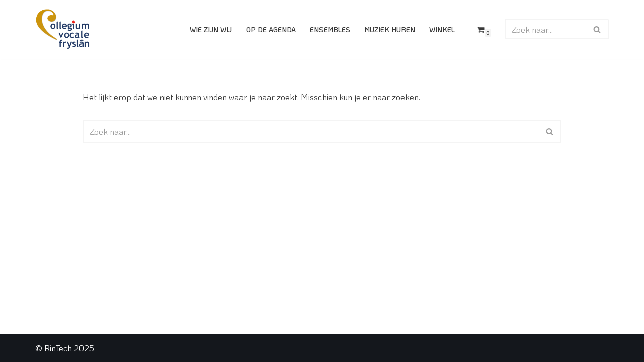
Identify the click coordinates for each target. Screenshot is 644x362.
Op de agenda (271, 29)
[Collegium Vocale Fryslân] (63, 29)
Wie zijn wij (211, 29)
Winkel (442, 29)
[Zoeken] (546, 29)
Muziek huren (390, 29)
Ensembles (330, 29)
